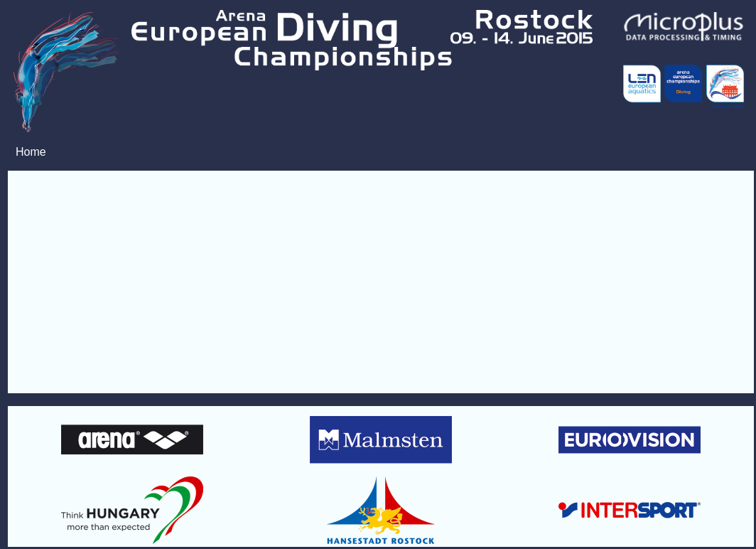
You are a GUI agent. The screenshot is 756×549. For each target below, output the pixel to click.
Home (31, 152)
